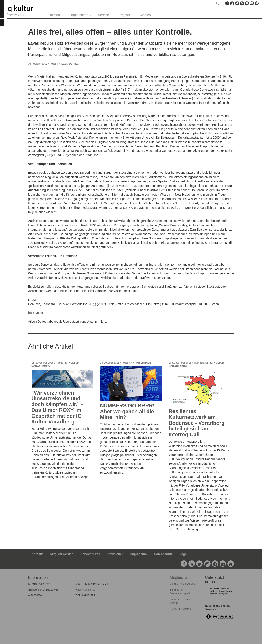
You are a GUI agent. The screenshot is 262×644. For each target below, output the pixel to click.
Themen (56, 15)
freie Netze (36, 313)
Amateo (186, 609)
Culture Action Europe (182, 584)
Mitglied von (180, 577)
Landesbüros (90, 554)
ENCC (173, 609)
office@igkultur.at (85, 590)
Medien (147, 15)
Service (105, 15)
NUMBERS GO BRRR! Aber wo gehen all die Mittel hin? (127, 411)
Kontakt (37, 554)
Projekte (126, 15)
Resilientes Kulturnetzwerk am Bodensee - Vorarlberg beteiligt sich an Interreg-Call (197, 423)
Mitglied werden (62, 554)
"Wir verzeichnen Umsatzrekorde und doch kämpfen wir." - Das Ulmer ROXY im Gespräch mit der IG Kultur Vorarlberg (57, 407)
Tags (183, 554)
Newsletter (115, 554)
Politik (53, 64)
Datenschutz (163, 554)
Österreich (16, 15)
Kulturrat (175, 599)
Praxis (59, 363)
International (201, 363)
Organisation (81, 15)
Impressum (139, 554)
